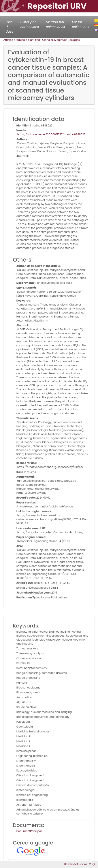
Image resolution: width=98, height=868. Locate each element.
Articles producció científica (22, 40)
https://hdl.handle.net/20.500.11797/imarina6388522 (51, 134)
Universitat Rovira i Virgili (80, 864)
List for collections (80, 24)
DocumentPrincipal (29, 831)
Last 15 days (9, 27)
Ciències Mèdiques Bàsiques (61, 40)
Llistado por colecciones (55, 24)
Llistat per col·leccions (30, 24)
